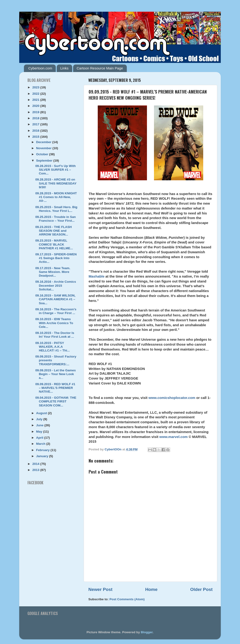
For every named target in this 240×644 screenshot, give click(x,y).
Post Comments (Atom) (127, 599)
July (40, 419)
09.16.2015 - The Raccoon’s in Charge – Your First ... (56, 311)
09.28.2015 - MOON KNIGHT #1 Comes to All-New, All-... (56, 197)
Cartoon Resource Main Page (100, 68)
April (40, 438)
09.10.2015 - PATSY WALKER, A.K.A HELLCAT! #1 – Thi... (53, 347)
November (44, 148)
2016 (36, 131)
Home (151, 589)
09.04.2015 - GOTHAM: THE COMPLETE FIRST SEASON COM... (56, 401)
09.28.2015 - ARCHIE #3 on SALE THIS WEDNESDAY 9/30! (56, 183)
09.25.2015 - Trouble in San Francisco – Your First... (56, 219)
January (43, 456)
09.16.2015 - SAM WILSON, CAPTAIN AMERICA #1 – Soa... (55, 299)
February (43, 450)
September (45, 161)
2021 (36, 100)
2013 (36, 470)
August (42, 413)
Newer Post (100, 589)
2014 (36, 464)
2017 (36, 124)
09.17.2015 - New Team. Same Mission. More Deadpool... (53, 272)
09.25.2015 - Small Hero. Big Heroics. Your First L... (56, 209)
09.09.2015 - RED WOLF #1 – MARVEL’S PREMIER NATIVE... (55, 388)
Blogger (147, 632)
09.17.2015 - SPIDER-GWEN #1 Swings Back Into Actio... (56, 258)
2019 (36, 112)
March (41, 444)
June (40, 425)
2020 (36, 106)
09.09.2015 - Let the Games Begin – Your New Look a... (56, 374)
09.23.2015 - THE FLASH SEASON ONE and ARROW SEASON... (54, 231)
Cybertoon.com (40, 68)
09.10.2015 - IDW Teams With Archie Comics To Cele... (54, 323)
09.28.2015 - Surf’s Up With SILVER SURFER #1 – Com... (56, 170)
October (43, 154)
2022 (36, 94)
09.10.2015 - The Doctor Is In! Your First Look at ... (55, 335)
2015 (36, 137)
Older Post (201, 589)
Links (64, 68)
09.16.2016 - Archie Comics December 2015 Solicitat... (56, 285)
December (44, 142)
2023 (36, 87)
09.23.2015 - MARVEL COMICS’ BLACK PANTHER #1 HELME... (54, 244)
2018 (36, 118)
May (40, 432)
